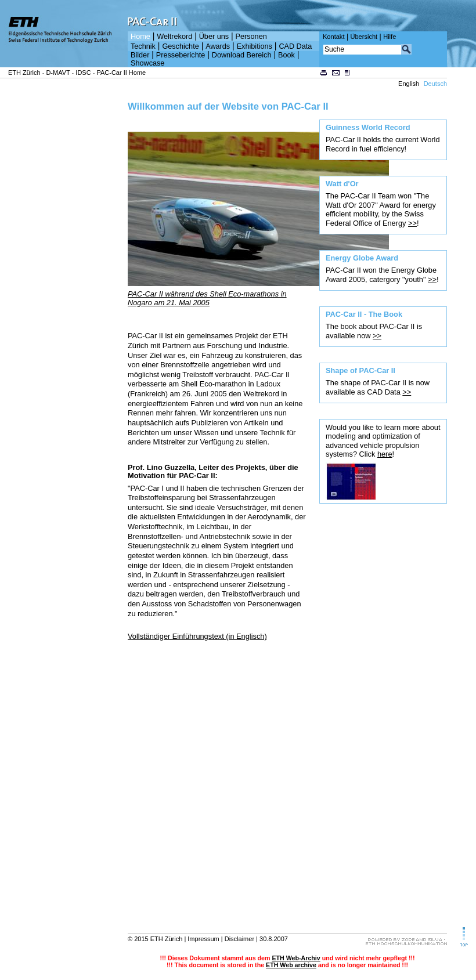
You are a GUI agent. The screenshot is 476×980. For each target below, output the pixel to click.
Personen (251, 37)
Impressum (203, 939)
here (385, 454)
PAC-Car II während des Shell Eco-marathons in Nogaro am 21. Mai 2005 (207, 298)
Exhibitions (255, 46)
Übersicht (364, 37)
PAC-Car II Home (121, 73)
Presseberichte (181, 55)
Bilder (140, 55)
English (409, 84)
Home (140, 37)
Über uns (214, 37)
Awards (218, 46)
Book (286, 55)
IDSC (83, 73)
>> (412, 223)
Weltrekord (174, 37)
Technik (143, 46)
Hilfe (390, 37)
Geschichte (180, 46)
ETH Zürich (24, 73)
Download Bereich (242, 55)
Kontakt (333, 37)
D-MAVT (58, 73)
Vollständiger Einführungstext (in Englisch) (197, 636)
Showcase (147, 63)
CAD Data (295, 46)
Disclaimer (239, 939)
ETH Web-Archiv (296, 958)
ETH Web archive (291, 965)
